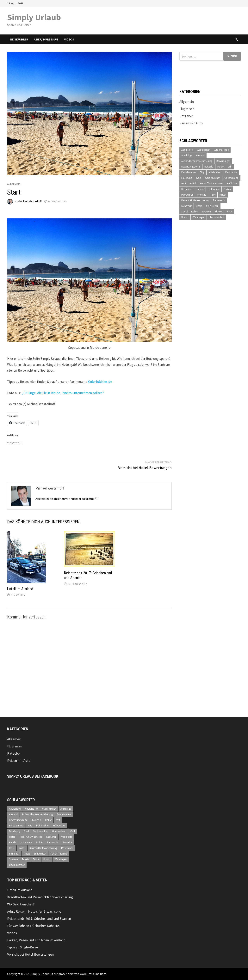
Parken (227, 189)
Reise (213, 195)
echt (230, 167)
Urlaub (185, 217)
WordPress (87, 974)
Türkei (229, 212)
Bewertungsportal (191, 167)
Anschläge (187, 155)
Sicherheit (186, 206)
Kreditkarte (187, 189)
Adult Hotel (187, 150)
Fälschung (187, 178)
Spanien (206, 212)
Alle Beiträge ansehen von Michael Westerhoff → (68, 499)
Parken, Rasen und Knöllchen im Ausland (36, 940)
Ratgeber (186, 116)
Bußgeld (209, 167)
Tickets (218, 212)
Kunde (200, 189)
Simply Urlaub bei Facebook (33, 776)
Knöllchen (232, 183)
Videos (69, 39)
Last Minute (214, 189)
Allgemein (14, 184)
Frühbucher (231, 172)
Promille (201, 195)
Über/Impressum (46, 39)
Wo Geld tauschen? (21, 904)
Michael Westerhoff (31, 201)
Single (199, 206)
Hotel (193, 183)
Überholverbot (216, 217)
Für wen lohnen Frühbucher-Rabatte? (34, 926)
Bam (103, 974)
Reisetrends (219, 200)
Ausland (200, 155)
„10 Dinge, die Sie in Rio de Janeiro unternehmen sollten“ (63, 393)
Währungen (199, 217)
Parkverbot (187, 195)
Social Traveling (190, 212)
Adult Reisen (204, 150)
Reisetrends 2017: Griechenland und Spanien (39, 919)
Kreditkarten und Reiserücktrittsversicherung (40, 897)
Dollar (221, 167)
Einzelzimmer (189, 172)
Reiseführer (19, 39)
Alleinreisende (221, 150)
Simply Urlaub (34, 17)
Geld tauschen (213, 178)
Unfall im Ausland (20, 589)
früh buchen (215, 172)
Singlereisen (212, 206)
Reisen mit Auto (191, 123)
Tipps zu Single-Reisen (23, 947)
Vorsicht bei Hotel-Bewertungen (30, 954)
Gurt (184, 183)
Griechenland (231, 178)
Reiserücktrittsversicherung (195, 200)
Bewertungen (223, 161)
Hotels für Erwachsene (211, 183)
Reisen (223, 195)
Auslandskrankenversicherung (197, 161)
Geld (199, 178)
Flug (202, 172)
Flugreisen (187, 109)
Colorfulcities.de (100, 382)
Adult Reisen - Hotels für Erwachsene (34, 911)
